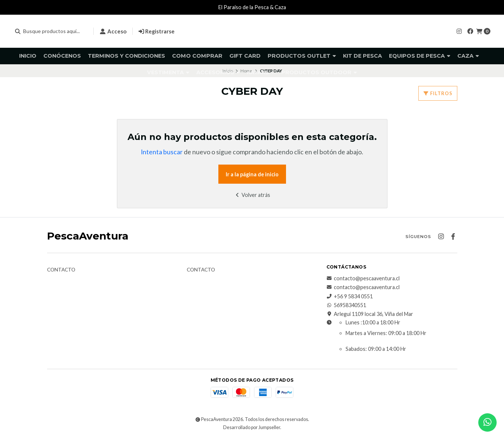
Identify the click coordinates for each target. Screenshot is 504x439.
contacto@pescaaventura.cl (363, 278)
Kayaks (260, 72)
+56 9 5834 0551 (350, 296)
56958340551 (346, 305)
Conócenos (62, 56)
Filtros (438, 93)
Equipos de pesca (420, 56)
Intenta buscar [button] (162, 152)
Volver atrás (252, 195)
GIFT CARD (245, 56)
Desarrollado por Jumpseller (252, 427)
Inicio (28, 56)
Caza (468, 56)
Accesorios (218, 72)
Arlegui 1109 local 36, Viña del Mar (370, 314)
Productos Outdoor (319, 72)
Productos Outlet (302, 56)
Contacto (61, 270)
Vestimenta (168, 72)
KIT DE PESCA (362, 56)
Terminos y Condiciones (126, 56)
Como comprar (197, 56)
